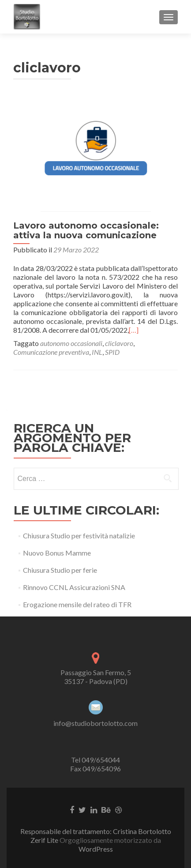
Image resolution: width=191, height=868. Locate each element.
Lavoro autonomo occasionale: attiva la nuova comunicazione (86, 230)
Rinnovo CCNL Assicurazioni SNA (74, 587)
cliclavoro (119, 343)
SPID (112, 352)
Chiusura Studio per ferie (60, 570)
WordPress (96, 849)
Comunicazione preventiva (51, 352)
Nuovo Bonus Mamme (57, 553)
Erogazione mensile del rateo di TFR (77, 604)
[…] (134, 330)
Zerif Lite (45, 840)
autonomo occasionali (71, 343)
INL (97, 352)
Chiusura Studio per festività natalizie (79, 535)
